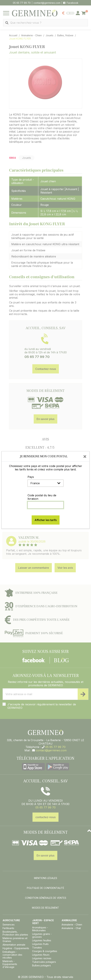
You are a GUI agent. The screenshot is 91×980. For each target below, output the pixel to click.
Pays (31, 477)
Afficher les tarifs (46, 520)
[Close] (85, 456)
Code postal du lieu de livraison (42, 497)
